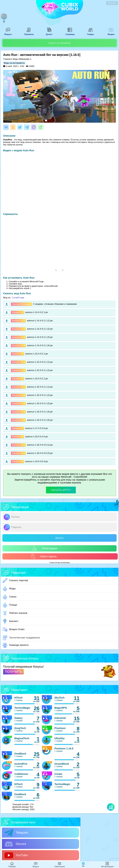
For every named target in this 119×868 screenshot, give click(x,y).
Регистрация (45, 548)
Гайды (90, 33)
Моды (9, 589)
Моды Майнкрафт (21, 59)
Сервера (70, 33)
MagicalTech (22, 738)
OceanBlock (62, 764)
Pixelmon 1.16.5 (64, 748)
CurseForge (18, 298)
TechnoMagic (22, 708)
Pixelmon (60, 728)
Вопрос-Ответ (14, 629)
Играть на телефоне (60, 43)
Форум (8, 33)
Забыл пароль (44, 556)
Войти (59, 538)
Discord (15, 844)
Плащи (10, 605)
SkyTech (59, 698)
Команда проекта (15, 645)
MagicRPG (61, 708)
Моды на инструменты (14, 63)
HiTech (18, 698)
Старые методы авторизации (60, 563)
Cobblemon (21, 774)
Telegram (16, 833)
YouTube (16, 855)
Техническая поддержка (21, 638)
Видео (111, 33)
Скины (9, 597)
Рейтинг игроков (15, 613)
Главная (7, 59)
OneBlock (20, 754)
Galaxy (19, 718)
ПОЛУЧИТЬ (13, 672)
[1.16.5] (75, 55)
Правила (29, 33)
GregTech (20, 728)
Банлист (11, 621)
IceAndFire (21, 764)
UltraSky (59, 738)
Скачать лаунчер (15, 581)
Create (58, 774)
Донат (49, 33)
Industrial (60, 718)
